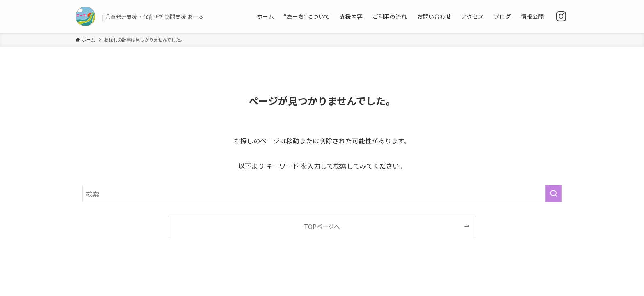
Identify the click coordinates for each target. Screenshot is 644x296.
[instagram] (561, 16)
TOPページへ (322, 226)
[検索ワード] (322, 194)
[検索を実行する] (554, 194)
